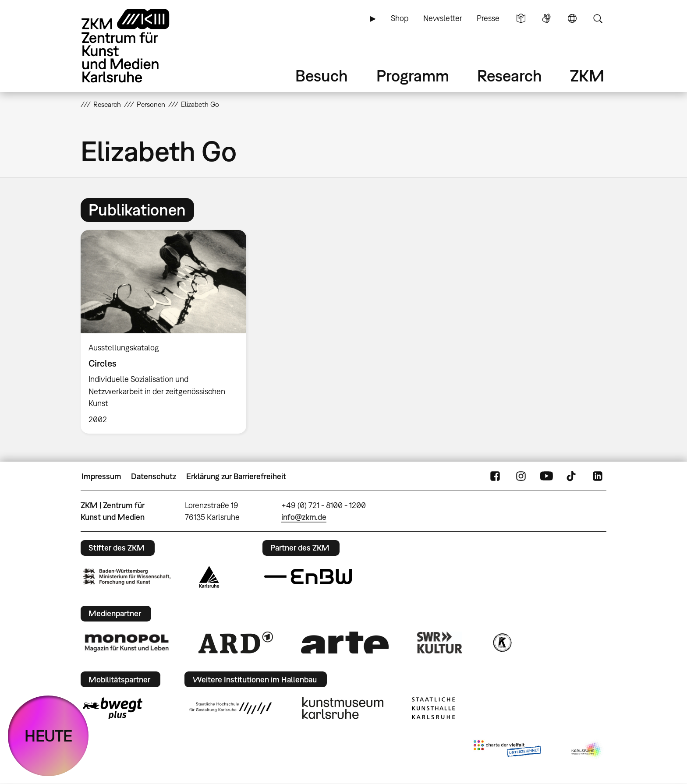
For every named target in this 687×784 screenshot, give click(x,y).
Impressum (101, 476)
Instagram (521, 477)
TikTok (572, 477)
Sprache (572, 18)
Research (510, 76)
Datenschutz (154, 476)
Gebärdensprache (546, 18)
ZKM (587, 76)
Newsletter (443, 18)
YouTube (546, 477)
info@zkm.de (304, 517)
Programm (413, 76)
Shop (400, 18)
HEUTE (48, 736)
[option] (167, 332)
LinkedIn (598, 477)
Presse (488, 18)
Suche (598, 18)
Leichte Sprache (521, 18)
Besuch (322, 76)
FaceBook (495, 477)
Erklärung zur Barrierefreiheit (236, 476)
